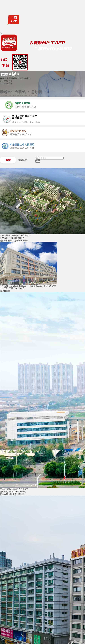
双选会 (21, 78)
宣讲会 (27, 78)
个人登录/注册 (6, 83)
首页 (2, 78)
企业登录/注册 (6, 81)
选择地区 (23, 160)
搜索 (7, 78)
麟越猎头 (13, 78)
